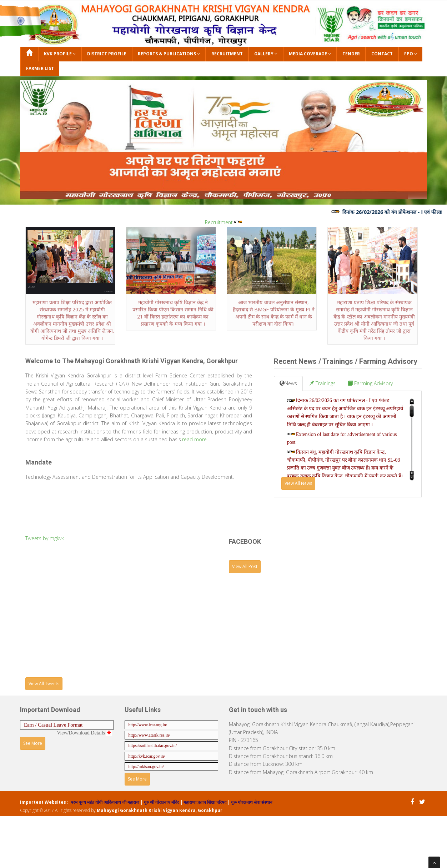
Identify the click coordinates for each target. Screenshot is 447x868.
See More (33, 743)
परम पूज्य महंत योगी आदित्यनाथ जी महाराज (106, 802)
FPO (411, 54)
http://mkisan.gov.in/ (146, 767)
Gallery (266, 54)
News (288, 383)
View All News (298, 483)
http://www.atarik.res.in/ (149, 735)
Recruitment (227, 54)
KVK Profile (60, 54)
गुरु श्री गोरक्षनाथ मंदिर (161, 802)
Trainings (322, 383)
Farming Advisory (370, 383)
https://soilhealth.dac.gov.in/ (153, 746)
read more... (196, 439)
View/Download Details (84, 733)
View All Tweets (44, 684)
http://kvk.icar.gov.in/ (147, 756)
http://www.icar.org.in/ (148, 725)
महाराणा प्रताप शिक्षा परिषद (204, 802)
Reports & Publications (169, 54)
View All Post (245, 566)
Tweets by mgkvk (45, 538)
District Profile (107, 54)
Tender (351, 54)
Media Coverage (310, 54)
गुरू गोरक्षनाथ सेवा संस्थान (252, 802)
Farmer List (40, 68)
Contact (382, 54)
